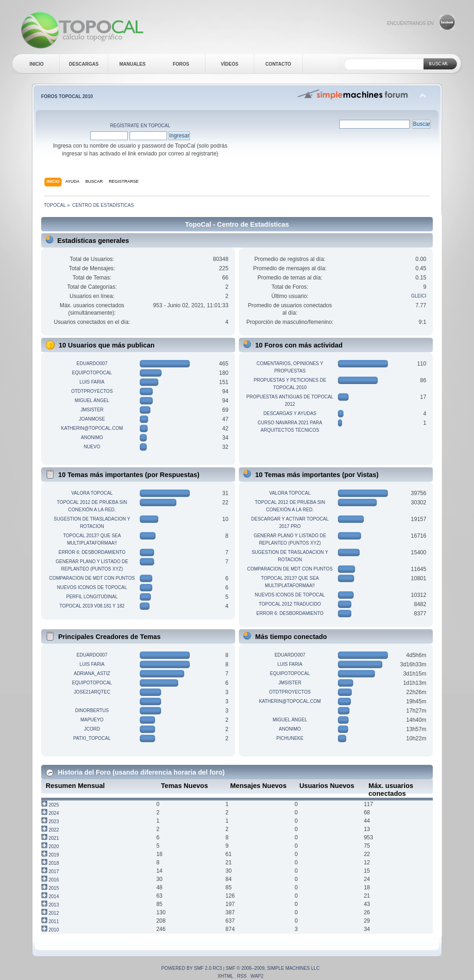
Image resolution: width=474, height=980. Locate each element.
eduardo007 (92, 363)
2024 (54, 813)
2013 (54, 905)
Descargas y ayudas (290, 413)
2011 (54, 921)
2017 (54, 871)
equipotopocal (92, 373)
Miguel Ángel (92, 400)
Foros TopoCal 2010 (67, 96)
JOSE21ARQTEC (92, 692)
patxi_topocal (92, 738)
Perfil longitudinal (92, 597)
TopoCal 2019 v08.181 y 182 (92, 606)
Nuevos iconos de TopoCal (92, 587)
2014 (54, 896)
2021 (54, 838)
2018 (54, 863)
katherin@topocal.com (92, 428)
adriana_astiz (92, 673)
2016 (54, 880)
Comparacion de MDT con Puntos (92, 578)
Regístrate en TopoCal (140, 126)
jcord (92, 729)
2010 (54, 930)
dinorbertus (92, 710)
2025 (54, 805)
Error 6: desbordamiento (92, 552)
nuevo (92, 447)
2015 (54, 888)
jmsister (92, 410)
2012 (54, 913)
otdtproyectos (92, 391)
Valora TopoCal (92, 493)
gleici (419, 296)
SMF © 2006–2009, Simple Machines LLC (272, 968)
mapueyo (92, 720)
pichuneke (290, 738)
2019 (54, 855)
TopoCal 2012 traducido (290, 604)
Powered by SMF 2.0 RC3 (192, 968)
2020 (54, 847)
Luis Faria (92, 382)
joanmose (92, 419)
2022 (54, 830)
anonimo (92, 437)
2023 (54, 822)
